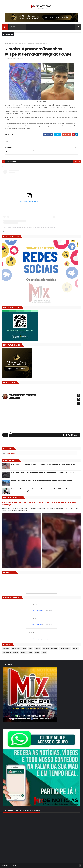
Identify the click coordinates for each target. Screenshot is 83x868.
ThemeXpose (13, 865)
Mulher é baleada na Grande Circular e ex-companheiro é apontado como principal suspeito (43, 464)
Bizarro (24, 649)
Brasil (31, 649)
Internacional (7, 652)
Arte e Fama (16, 649)
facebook (77, 161)
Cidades (37, 649)
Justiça (16, 652)
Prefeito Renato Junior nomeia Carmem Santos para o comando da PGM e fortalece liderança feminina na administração (43, 490)
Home (7, 43)
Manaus (23, 652)
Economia (46, 649)
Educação (54, 649)
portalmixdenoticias (13, 453)
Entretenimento (65, 649)
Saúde (44, 652)
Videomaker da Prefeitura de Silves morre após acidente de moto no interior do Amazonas (42, 472)
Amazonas (6, 649)
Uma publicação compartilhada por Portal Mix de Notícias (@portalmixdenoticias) (29, 228)
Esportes (75, 649)
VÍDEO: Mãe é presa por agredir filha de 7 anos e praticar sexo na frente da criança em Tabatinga (39, 504)
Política (37, 652)
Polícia (11, 43)
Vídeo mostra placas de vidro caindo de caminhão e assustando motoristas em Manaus (42, 481)
